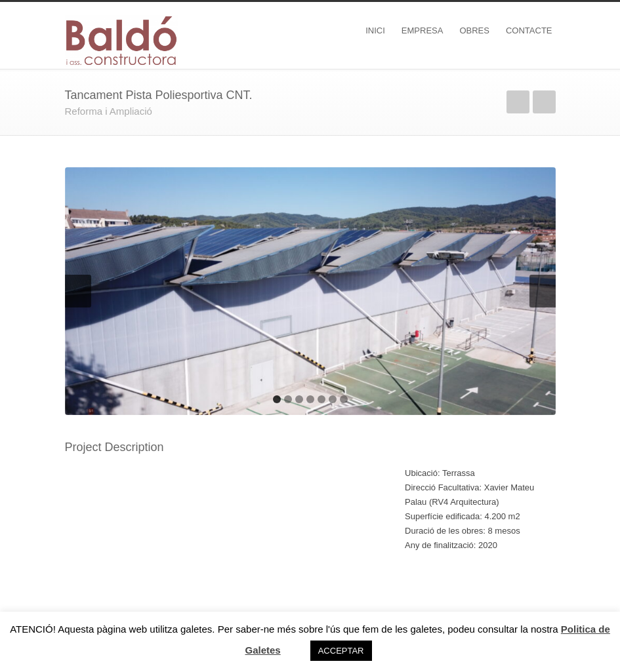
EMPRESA (423, 30)
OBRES (474, 30)
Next (544, 102)
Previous (518, 102)
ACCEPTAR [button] (341, 651)
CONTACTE (529, 30)
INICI (375, 30)
